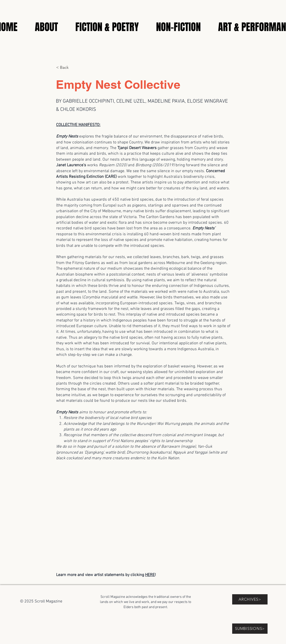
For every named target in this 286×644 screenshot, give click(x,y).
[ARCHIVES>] (250, 599)
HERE (150, 575)
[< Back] (73, 67)
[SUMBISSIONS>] (250, 629)
